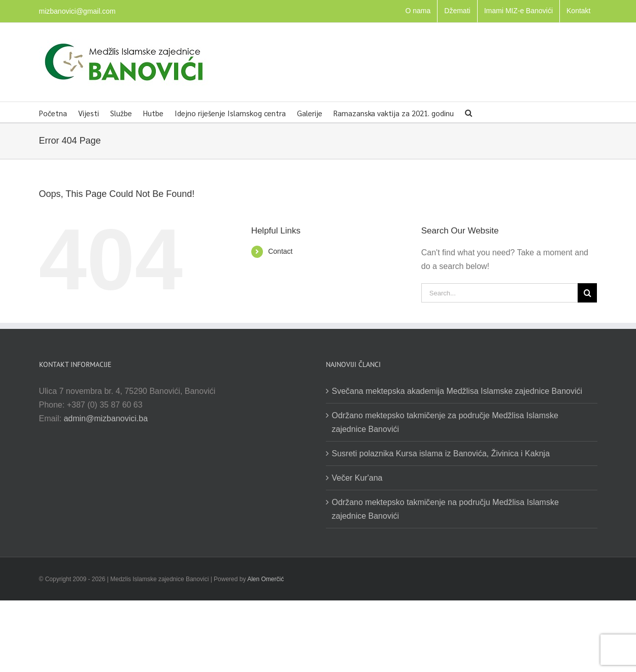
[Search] (587, 293)
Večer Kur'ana (357, 478)
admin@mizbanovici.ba (106, 418)
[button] (468, 112)
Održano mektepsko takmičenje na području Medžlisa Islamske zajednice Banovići (445, 509)
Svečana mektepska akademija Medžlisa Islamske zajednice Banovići (457, 391)
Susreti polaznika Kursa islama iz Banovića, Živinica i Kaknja (441, 453)
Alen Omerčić (265, 579)
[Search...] (500, 293)
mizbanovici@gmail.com (77, 11)
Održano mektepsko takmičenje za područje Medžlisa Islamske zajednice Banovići (445, 422)
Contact (280, 251)
